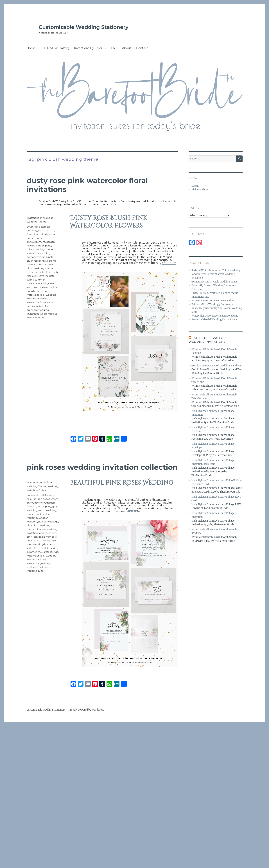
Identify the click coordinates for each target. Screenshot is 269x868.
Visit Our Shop (200, 190)
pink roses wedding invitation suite (41, 544)
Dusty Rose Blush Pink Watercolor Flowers (108, 222)
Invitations (33, 218)
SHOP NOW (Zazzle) (55, 48)
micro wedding (36, 249)
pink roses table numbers (42, 537)
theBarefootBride (37, 283)
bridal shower (46, 230)
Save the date (47, 276)
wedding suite (49, 314)
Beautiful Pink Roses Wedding (122, 483)
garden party (44, 246)
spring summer (36, 280)
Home (31, 48)
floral (30, 234)
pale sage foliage (37, 264)
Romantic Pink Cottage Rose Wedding (213, 301)
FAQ (114, 48)
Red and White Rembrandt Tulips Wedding (216, 270)
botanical (32, 227)
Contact (142, 48)
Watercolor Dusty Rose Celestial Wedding (215, 316)
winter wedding (36, 317)
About (127, 48)
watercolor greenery (38, 563)
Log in (195, 186)
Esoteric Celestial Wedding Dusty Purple (214, 320)
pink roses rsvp (48, 533)
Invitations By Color (88, 48)
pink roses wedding (38, 540)
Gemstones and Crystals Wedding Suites (214, 282)
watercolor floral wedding (42, 295)
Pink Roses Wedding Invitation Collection (102, 467)
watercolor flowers (37, 299)
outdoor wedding (37, 257)
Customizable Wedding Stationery (83, 27)
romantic (32, 272)
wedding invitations (38, 567)
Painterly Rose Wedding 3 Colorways (212, 304)
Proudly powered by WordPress (86, 710)
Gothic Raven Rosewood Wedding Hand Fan (217, 366)
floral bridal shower (45, 234)
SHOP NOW (169, 263)
